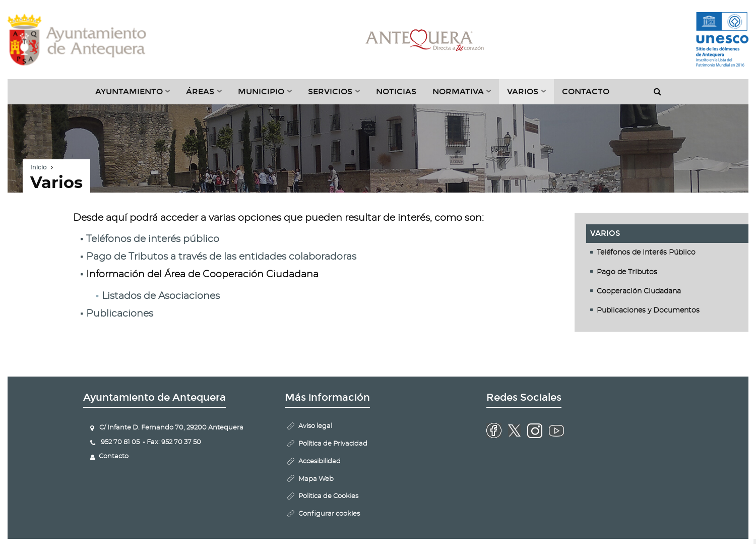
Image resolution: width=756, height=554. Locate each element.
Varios (605, 233)
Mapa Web (316, 479)
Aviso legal (315, 426)
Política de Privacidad (333, 444)
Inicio (39, 167)
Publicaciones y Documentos (648, 311)
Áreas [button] (208, 95)
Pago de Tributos (627, 272)
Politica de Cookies (328, 496)
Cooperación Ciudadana (639, 291)
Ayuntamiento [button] (137, 95)
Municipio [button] (269, 95)
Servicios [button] (338, 95)
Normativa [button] (466, 95)
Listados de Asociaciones (161, 296)
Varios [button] (530, 95)
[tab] (667, 253)
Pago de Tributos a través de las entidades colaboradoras (221, 257)
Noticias (396, 91)
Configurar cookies (329, 514)
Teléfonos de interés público (153, 239)
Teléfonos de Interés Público (646, 253)
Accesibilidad (320, 461)
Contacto (586, 91)
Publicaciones (120, 314)
